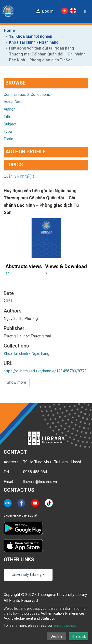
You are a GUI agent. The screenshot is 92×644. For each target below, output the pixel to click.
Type (8, 131)
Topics (14, 165)
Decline (57, 636)
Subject (10, 124)
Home (9, 30)
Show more (17, 382)
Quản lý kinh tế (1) (19, 176)
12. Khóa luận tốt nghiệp (31, 36)
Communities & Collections (27, 95)
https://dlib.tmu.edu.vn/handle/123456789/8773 (45, 371)
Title (7, 117)
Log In (44, 11)
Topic (8, 139)
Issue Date (13, 102)
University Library (27, 575)
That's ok (79, 636)
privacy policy (65, 626)
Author (9, 109)
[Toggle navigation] (85, 11)
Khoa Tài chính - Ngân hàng (34, 42)
